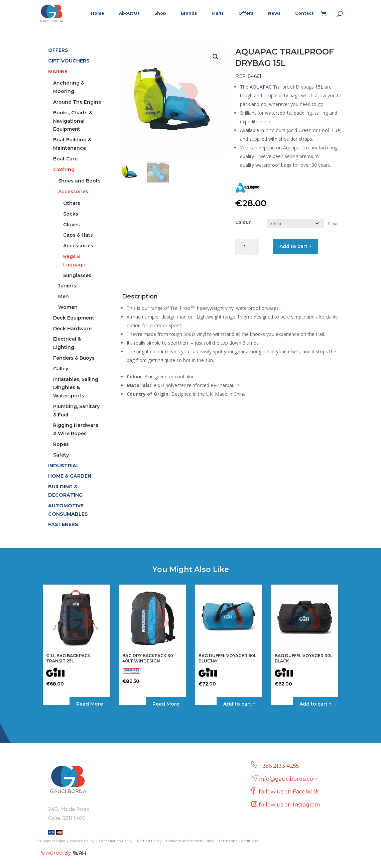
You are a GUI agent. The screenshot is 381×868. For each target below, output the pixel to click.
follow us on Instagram (290, 805)
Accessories (73, 192)
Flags (218, 13)
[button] (216, 57)
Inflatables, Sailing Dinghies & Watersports (76, 388)
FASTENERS (63, 524)
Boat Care (65, 159)
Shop (160, 13)
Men (63, 296)
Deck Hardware (72, 329)
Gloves (72, 225)
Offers (246, 13)
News (274, 13)
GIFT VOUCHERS (69, 61)
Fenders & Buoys (74, 358)
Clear (333, 223)
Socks (71, 214)
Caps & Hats (78, 235)
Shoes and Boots (79, 181)
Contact (304, 13)
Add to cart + (295, 246)
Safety (61, 455)
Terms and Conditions (238, 841)
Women (68, 307)
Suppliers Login (52, 841)
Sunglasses (77, 275)
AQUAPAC (261, 87)
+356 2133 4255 (279, 766)
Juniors (67, 286)
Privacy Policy (82, 841)
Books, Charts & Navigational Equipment (73, 121)
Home (98, 13)
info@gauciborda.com (289, 779)
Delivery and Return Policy (190, 841)
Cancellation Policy (116, 841)
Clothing (64, 169)
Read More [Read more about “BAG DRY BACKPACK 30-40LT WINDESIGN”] (166, 704)
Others (72, 203)
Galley (61, 369)
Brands (189, 13)
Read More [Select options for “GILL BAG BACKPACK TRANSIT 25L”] (90, 704)
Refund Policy (149, 841)
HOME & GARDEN (70, 476)
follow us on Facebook (290, 792)
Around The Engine (77, 102)
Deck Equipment (74, 318)
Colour (243, 222)
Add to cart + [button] (239, 704)
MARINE (58, 72)
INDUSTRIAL (64, 466)
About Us (129, 13)
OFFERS (58, 50)
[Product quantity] (247, 247)
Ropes (61, 444)
